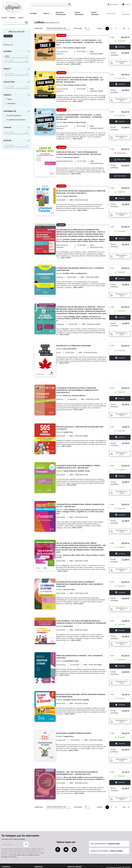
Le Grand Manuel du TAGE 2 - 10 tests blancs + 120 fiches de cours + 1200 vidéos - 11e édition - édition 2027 (82, 43)
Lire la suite (86, 64)
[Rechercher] (51, 4)
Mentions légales (7, 855)
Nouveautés (111, 14)
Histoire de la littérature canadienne (76, 345)
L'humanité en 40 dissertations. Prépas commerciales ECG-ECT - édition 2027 (76, 497)
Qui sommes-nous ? (9, 849)
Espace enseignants (74, 849)
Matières (33, 14)
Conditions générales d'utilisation (13, 865)
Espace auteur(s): (108, 830)
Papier (10, 99)
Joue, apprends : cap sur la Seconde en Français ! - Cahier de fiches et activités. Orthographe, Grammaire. (81, 610)
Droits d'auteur (73, 859)
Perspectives (63, 652)
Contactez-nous (40, 855)
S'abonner (26, 823)
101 (124, 29)
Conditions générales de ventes (13, 852)
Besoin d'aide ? (40, 849)
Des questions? (106, 823)
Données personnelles (9, 859)
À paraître (126, 14)
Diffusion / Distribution (76, 862)
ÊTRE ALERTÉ (120, 159)
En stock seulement (14, 115)
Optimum (62, 397)
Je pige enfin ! (64, 723)
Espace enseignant (79, 14)
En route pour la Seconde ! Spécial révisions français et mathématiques (79, 681)
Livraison (38, 852)
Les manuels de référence (64, 53)
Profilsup (62, 277)
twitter (66, 829)
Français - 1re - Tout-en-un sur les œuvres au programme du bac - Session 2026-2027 (79, 754)
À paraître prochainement (16, 120)
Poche (61, 352)
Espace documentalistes (76, 852)
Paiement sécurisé (41, 859)
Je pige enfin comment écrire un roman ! (76, 716)
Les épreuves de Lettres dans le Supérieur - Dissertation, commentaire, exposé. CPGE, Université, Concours (82, 573)
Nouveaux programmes (61, 14)
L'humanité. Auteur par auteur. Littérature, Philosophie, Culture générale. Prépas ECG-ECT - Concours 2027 (80, 388)
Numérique (11, 103)
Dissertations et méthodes (65, 246)
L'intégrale (63, 325)
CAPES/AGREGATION (67, 161)
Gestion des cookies (9, 862)
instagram (74, 829)
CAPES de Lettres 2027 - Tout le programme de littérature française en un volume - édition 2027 (81, 153)
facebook (58, 829)
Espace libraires (95, 14)
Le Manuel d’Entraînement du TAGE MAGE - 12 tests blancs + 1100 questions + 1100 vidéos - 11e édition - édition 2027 (82, 117)
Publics (46, 14)
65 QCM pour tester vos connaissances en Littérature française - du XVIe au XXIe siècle (79, 190)
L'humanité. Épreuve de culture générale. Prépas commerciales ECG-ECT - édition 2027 (81, 460)
